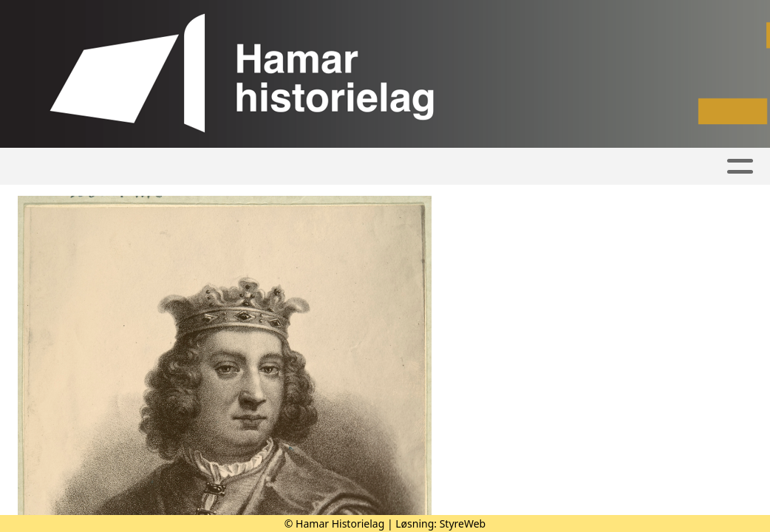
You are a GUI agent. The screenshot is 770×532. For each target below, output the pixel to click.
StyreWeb (463, 524)
